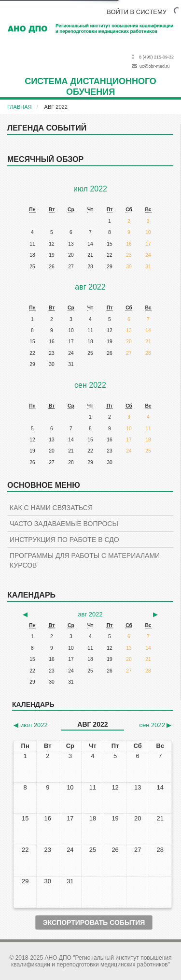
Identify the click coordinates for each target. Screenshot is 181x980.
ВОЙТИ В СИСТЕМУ (137, 12)
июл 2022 (90, 189)
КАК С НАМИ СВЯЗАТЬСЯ (51, 508)
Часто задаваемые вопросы (64, 524)
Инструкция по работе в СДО (64, 540)
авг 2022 (56, 107)
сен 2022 (90, 385)
